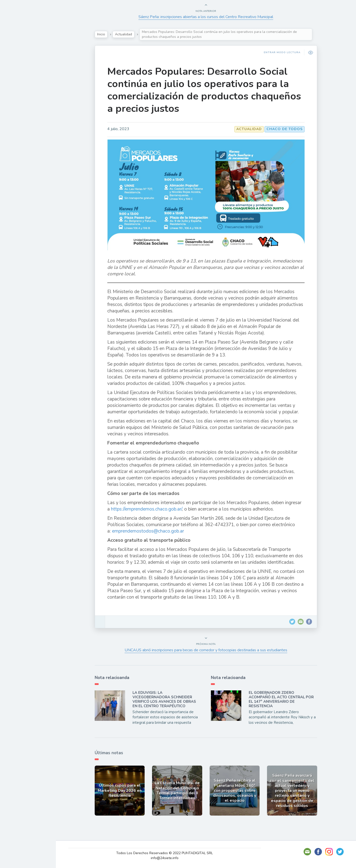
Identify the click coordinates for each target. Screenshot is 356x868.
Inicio (107, 34)
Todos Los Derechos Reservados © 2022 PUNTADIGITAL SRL (172, 853)
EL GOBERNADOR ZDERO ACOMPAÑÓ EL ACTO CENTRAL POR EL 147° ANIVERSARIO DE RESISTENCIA (287, 699)
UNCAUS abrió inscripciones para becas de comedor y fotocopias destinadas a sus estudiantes (211, 650)
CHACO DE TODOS (290, 129)
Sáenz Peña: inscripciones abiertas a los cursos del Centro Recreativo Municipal (211, 17)
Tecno (16, 97)
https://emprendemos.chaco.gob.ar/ (152, 509)
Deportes (20, 120)
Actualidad (21, 63)
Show (16, 74)
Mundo (17, 109)
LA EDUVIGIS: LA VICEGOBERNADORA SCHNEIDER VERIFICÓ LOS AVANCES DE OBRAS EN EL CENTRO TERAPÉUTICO (170, 699)
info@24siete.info (172, 858)
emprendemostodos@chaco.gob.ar (153, 531)
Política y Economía (30, 86)
